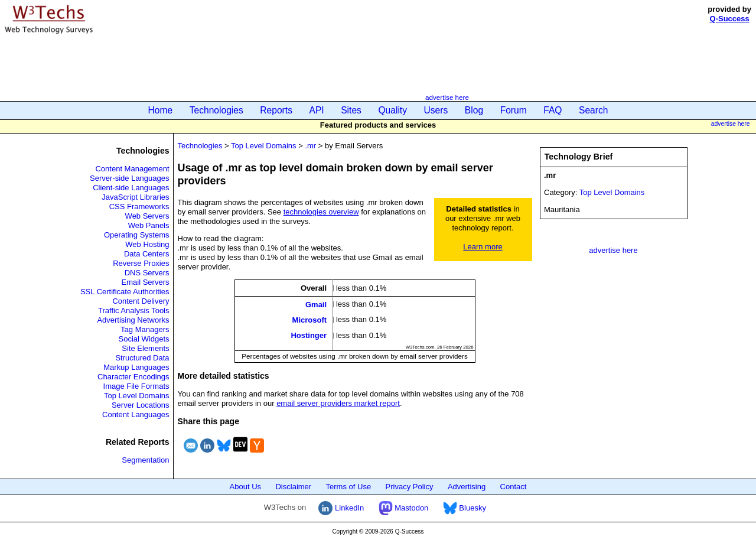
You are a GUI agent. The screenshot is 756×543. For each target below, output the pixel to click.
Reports (276, 110)
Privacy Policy (410, 487)
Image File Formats (136, 386)
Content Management (132, 169)
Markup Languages (136, 367)
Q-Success (730, 19)
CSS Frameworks (139, 207)
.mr (310, 146)
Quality (392, 110)
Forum (514, 110)
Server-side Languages (129, 178)
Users (436, 110)
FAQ (553, 110)
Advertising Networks (133, 320)
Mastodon (404, 508)
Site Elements (145, 348)
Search (593, 110)
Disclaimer (293, 487)
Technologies (216, 110)
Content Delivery (141, 301)
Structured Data (142, 358)
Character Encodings (133, 377)
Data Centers (147, 254)
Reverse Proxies (141, 263)
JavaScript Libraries (135, 197)
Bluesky (465, 508)
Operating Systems (137, 235)
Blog (474, 110)
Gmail (316, 304)
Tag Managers (145, 329)
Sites (351, 110)
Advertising (467, 487)
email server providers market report (338, 403)
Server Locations (141, 405)
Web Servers (147, 216)
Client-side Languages (131, 188)
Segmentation (145, 460)
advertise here (447, 97)
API (317, 110)
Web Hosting (147, 244)
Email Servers (146, 282)
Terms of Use (349, 487)
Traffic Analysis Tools (133, 310)
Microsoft (310, 320)
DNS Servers (147, 273)
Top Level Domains (137, 396)
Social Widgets (144, 339)
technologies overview (321, 212)
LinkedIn (341, 508)
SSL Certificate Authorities (125, 292)
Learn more (483, 247)
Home (161, 110)
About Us (245, 487)
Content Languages (136, 414)
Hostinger (309, 335)
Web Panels (149, 225)
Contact (514, 487)
